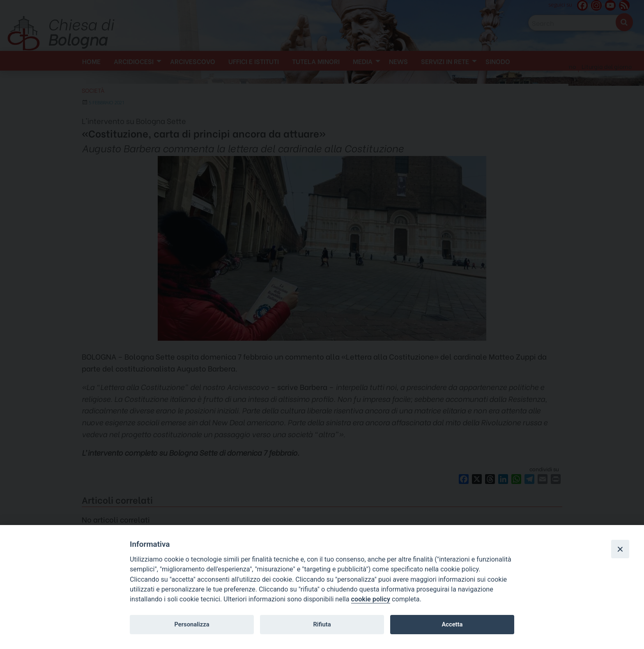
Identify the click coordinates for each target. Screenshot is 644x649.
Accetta (452, 624)
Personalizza (192, 624)
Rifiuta (322, 624)
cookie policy (371, 599)
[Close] (620, 549)
